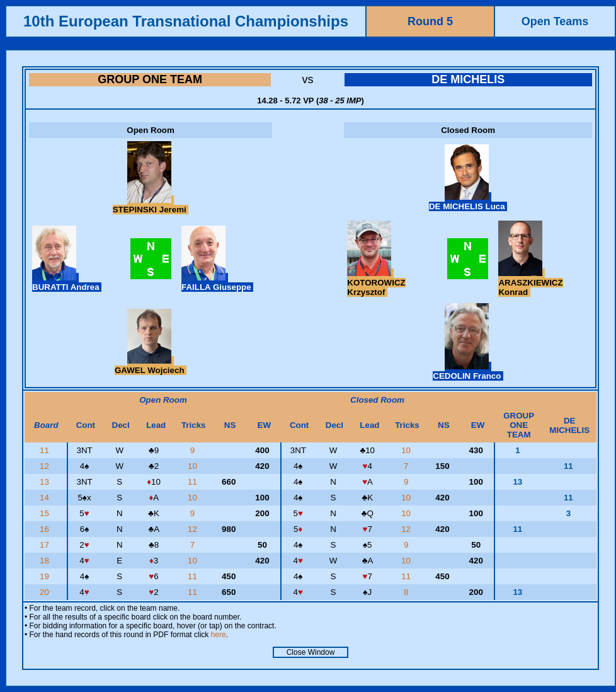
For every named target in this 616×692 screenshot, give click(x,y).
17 (46, 545)
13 (46, 482)
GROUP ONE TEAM (150, 79)
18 (46, 561)
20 (46, 592)
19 (46, 576)
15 (46, 513)
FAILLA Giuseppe (217, 282)
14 (46, 498)
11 (46, 450)
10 (407, 450)
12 (46, 466)
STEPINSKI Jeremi (151, 205)
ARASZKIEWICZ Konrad (530, 283)
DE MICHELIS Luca (468, 202)
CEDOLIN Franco (468, 371)
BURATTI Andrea (67, 282)
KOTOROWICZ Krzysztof (376, 283)
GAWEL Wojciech (151, 366)
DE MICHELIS (468, 79)
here (219, 635)
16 (46, 529)
